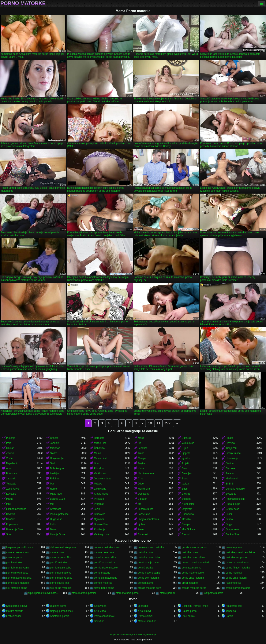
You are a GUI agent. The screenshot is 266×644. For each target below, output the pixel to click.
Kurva (141, 468)
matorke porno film (61, 557)
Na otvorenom (146, 473)
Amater (230, 473)
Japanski (11, 479)
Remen (54, 489)
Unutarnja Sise (14, 529)
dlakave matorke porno (63, 547)
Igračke (186, 458)
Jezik (97, 509)
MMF (9, 504)
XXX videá (100, 611)
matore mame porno (18, 552)
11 (158, 423)
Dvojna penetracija (148, 519)
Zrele (141, 529)
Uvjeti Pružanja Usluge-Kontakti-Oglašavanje (133, 634)
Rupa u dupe (233, 504)
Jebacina (143, 606)
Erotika (186, 494)
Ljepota (186, 453)
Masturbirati (101, 458)
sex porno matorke (61, 588)
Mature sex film (15, 611)
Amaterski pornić (59, 616)
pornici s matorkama (18, 568)
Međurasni (232, 479)
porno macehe (102, 573)
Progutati (99, 504)
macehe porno (234, 547)
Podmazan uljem (235, 499)
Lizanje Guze (57, 499)
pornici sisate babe (61, 568)
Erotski (186, 534)
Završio (10, 453)
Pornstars (12, 473)
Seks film (99, 621)
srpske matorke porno (194, 588)
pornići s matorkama (237, 563)
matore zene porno (105, 552)
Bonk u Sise (232, 534)
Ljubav (142, 524)
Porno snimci (145, 616)
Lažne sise (144, 514)
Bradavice (100, 514)
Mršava (98, 484)
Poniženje (100, 529)
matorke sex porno (236, 557)
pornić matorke (58, 563)
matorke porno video (193, 557)
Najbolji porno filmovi (62, 611)
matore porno (58, 552)
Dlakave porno (58, 606)
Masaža (186, 519)
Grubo (229, 519)
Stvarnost (55, 509)
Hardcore (99, 438)
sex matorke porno (17, 588)
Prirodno (99, 468)
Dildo (141, 484)
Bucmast (143, 534)
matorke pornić (190, 552)
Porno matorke (23, 3)
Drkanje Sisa (101, 524)
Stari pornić (188, 616)
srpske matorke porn (149, 588)
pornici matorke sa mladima (197, 563)
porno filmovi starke (17, 573)
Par (52, 484)
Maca (141, 438)
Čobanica (99, 448)
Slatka (54, 453)
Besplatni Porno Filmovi (195, 606)
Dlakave (230, 468)
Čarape (142, 458)
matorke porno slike (105, 557)
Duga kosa (56, 519)
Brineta (54, 438)
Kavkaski (11, 494)
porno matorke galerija (19, 578)
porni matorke (14, 563)
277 (168, 423)
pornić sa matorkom (105, 563)
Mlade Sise (100, 443)
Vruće (9, 458)
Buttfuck (186, 438)
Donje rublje (57, 458)
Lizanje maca (233, 453)
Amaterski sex (234, 606)
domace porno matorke (151, 547)
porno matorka (234, 573)
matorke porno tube (149, 557)
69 (139, 504)
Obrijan (10, 448)
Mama (98, 453)
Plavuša (230, 443)
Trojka (141, 463)
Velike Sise (188, 443)
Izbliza (185, 484)
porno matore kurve (193, 573)
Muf (52, 504)
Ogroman (99, 519)
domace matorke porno (107, 547)
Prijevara (99, 499)
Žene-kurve (13, 489)
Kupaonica (12, 524)
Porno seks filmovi (104, 616)
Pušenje (11, 438)
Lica (96, 463)
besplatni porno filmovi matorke (22, 547)
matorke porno (14, 557)
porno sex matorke (148, 578)
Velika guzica (101, 534)
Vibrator (142, 499)
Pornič (229, 616)
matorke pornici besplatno (240, 552)
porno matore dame (149, 573)
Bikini (229, 514)
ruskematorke (233, 583)
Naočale (11, 519)
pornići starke (145, 568)
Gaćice (230, 463)
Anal (9, 468)
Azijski (185, 463)
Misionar (55, 448)
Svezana (231, 494)
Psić (9, 443)
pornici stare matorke (106, 568)
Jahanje (55, 443)
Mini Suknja (188, 529)
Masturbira (144, 489)
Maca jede (56, 494)
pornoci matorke (103, 583)
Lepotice (143, 448)
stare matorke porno (127, 593)
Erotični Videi (14, 616)
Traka (141, 453)
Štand (185, 479)
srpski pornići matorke (238, 588)
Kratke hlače (101, 494)
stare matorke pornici (84, 593)
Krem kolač (188, 504)
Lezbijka (55, 473)
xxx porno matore (213, 593)
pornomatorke (146, 583)
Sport (9, 534)
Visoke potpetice (59, 514)
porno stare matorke (17, 583)
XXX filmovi (144, 611)
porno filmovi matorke (238, 568)
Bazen (54, 529)
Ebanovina (188, 514)
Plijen (185, 448)
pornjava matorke (192, 568)
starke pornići (167, 593)
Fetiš (53, 524)
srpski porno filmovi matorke (44, 593)
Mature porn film (147, 621)
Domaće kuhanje (235, 489)
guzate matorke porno (194, 547)
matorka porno (146, 552)
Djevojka (187, 473)
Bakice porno (189, 611)
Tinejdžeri (231, 448)
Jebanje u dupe (103, 479)
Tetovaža (11, 484)
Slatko (54, 463)
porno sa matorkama (106, 578)
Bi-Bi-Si (230, 484)
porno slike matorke (193, 578)
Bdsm (185, 489)
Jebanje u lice (146, 509)
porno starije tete (59, 583)
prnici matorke (190, 583)
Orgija (229, 524)
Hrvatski (11, 514)
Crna (141, 479)
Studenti (186, 499)
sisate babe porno (104, 588)
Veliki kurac (100, 473)
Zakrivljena (100, 489)
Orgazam (187, 509)
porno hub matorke (61, 573)
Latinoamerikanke (16, 509)
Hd (140, 443)
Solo (184, 468)
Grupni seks (232, 509)
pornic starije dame (149, 563)
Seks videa (100, 606)
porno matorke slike (61, 578)
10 (150, 423)
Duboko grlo (57, 468)
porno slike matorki (236, 578)
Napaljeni (11, 463)
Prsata (229, 438)
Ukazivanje (232, 458)
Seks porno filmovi (16, 606)
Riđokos (55, 479)
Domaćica (144, 494)
